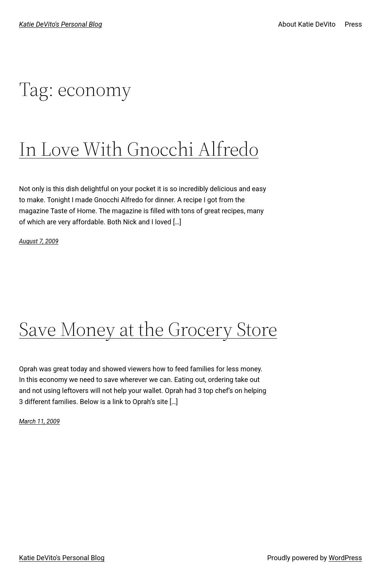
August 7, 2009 (39, 241)
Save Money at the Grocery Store (148, 329)
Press (353, 24)
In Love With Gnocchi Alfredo (139, 149)
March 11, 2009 (39, 421)
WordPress (345, 558)
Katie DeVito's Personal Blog (61, 24)
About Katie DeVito (307, 24)
